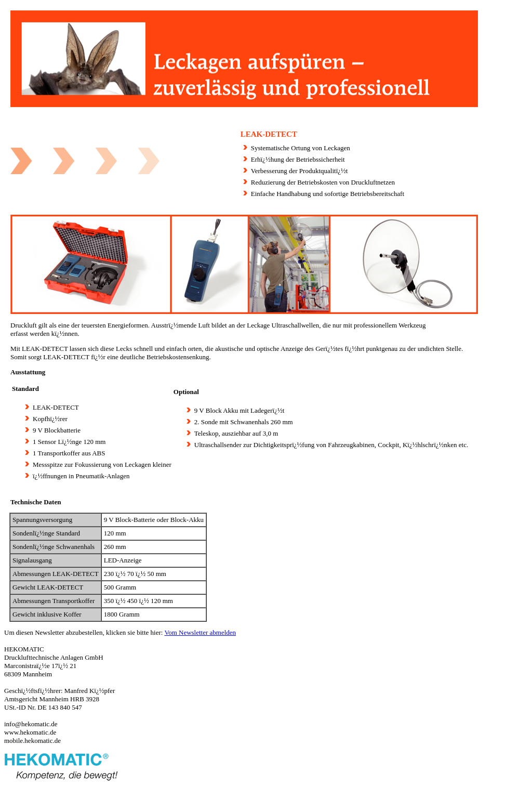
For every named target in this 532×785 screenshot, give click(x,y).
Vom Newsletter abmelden (200, 632)
